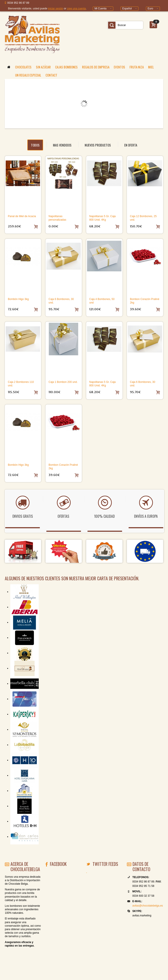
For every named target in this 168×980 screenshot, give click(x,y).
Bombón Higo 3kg (18, 299)
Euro (150, 9)
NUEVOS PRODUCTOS (98, 145)
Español (127, 9)
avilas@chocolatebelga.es (148, 906)
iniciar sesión (55, 9)
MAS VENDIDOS (62, 145)
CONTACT (51, 75)
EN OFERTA (131, 145)
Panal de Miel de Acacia (22, 216)
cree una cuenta (76, 9)
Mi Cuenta (101, 9)
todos (35, 145)
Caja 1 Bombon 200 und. (63, 382)
